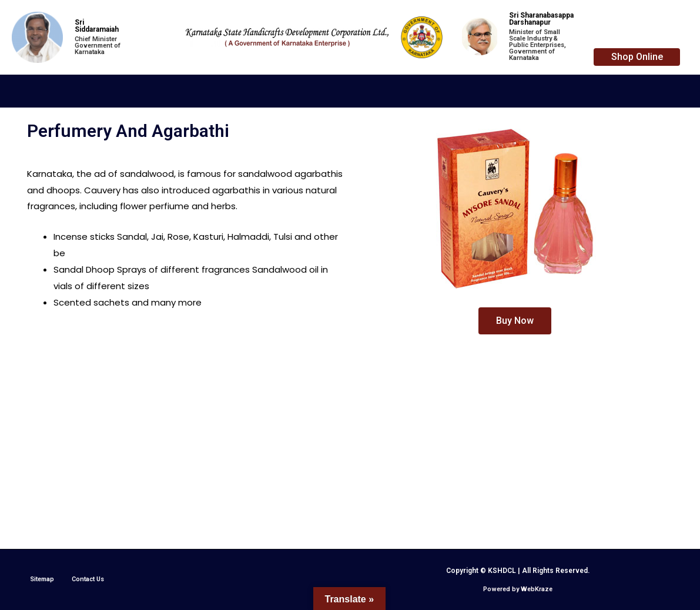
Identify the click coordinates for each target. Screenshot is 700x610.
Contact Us (88, 579)
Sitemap (42, 579)
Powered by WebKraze (518, 589)
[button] (637, 57)
